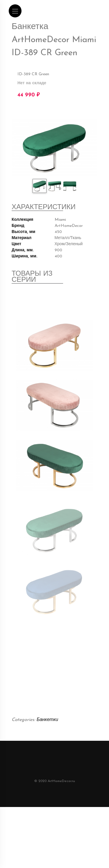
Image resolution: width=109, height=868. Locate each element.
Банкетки (47, 744)
